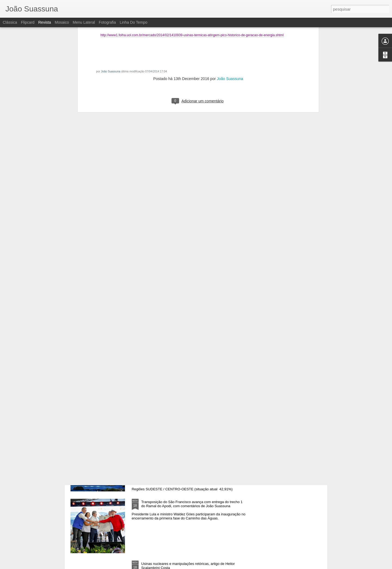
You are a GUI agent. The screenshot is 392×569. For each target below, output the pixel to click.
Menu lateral (84, 22)
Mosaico (62, 22)
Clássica (10, 22)
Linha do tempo (134, 22)
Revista (45, 22)
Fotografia (107, 22)
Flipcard (28, 22)
